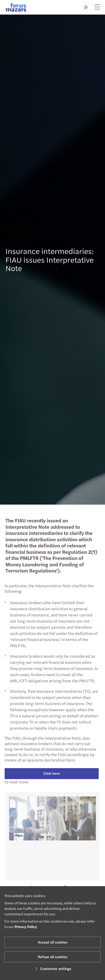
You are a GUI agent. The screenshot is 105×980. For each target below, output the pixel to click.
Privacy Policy (26, 927)
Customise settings (52, 968)
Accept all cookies (53, 942)
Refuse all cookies (53, 957)
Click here (50, 773)
